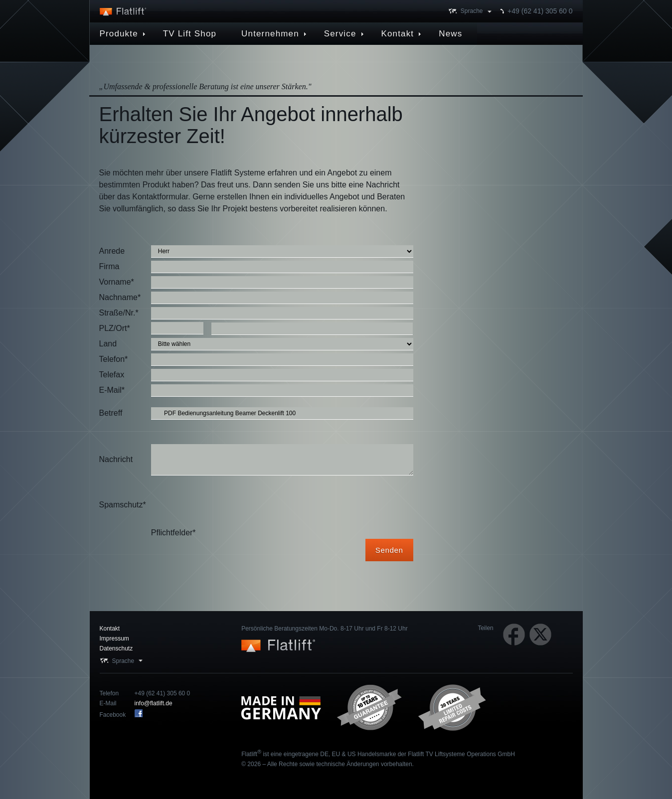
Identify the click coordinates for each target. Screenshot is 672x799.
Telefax (112, 375)
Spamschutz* (123, 505)
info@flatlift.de (154, 703)
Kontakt (110, 629)
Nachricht (116, 459)
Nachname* (120, 297)
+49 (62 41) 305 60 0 (540, 11)
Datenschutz (116, 648)
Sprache (472, 11)
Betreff (111, 413)
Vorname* (117, 282)
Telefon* (114, 359)
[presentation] (227, 505)
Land (108, 344)
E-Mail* (112, 390)
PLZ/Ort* (115, 328)
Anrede (112, 251)
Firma (109, 266)
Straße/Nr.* (119, 313)
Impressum (114, 639)
